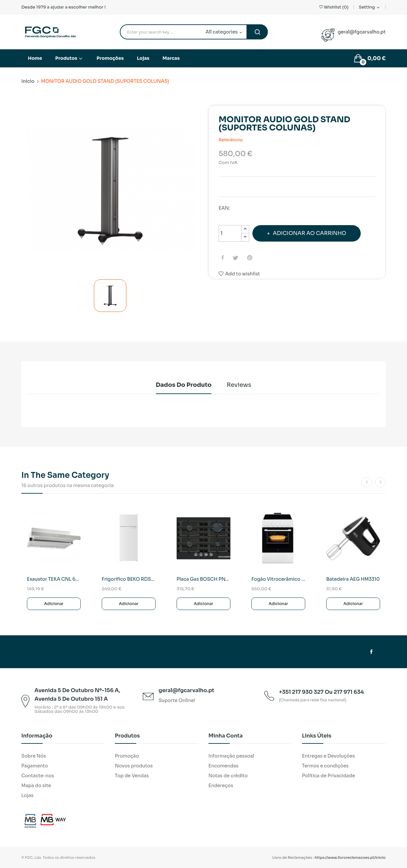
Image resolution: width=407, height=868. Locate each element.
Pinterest (253, 258)
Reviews (242, 385)
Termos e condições (325, 766)
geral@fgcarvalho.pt (362, 32)
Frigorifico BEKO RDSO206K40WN (129, 579)
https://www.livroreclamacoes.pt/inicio (350, 857)
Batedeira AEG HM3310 (353, 579)
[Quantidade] (230, 233)
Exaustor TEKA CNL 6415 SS (54, 579)
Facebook (371, 652)
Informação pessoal (231, 756)
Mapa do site (36, 786)
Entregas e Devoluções (328, 756)
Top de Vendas (132, 776)
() (334, 7)
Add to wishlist (239, 274)
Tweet (238, 258)
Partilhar (224, 258)
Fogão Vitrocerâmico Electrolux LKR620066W (278, 579)
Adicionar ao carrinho (314, 233)
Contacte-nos (38, 776)
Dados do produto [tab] (181, 385)
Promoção (127, 756)
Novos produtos (134, 766)
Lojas (27, 795)
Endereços (221, 786)
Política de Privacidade (329, 776)
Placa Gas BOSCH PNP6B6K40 (203, 579)
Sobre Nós (34, 756)
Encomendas (224, 766)
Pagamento (35, 766)
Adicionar (54, 604)
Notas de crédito (228, 776)
